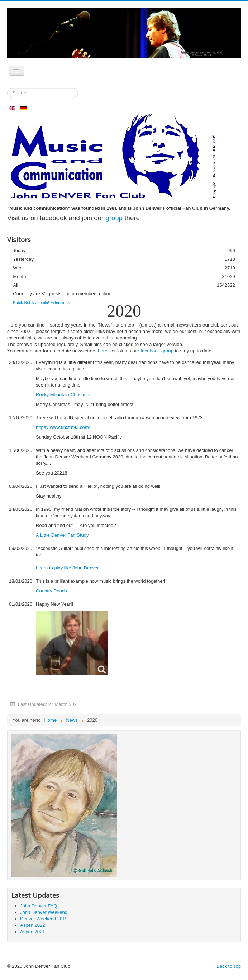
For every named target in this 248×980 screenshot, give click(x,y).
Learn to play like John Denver (67, 568)
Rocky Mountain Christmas (64, 395)
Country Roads (51, 591)
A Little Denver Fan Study (62, 535)
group (114, 218)
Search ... (7, 88)
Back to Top (229, 966)
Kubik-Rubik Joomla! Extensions (41, 302)
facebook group (157, 351)
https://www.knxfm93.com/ (63, 427)
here (103, 351)
